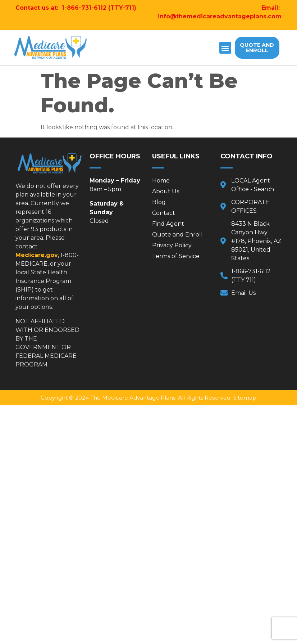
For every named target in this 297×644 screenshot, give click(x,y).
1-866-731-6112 (84, 8)
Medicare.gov (37, 255)
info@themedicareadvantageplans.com (220, 16)
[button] (225, 48)
